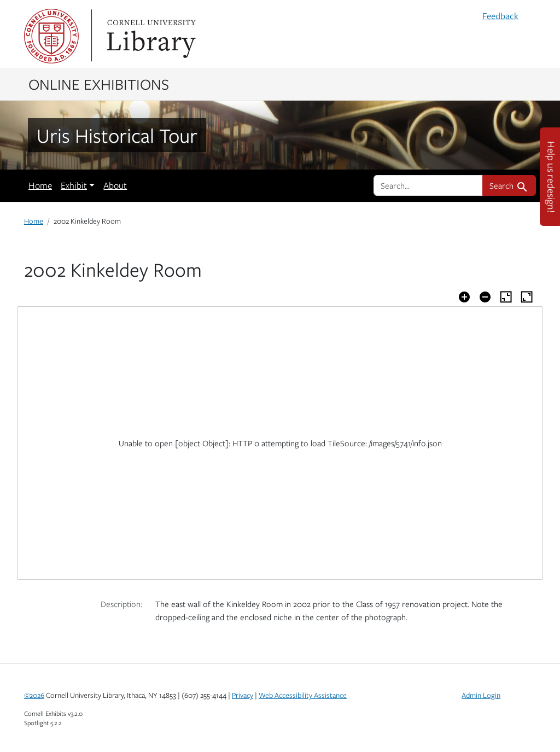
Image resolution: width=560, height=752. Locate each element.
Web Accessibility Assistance (303, 695)
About (115, 185)
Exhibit (74, 185)
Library (150, 36)
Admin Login (481, 695)
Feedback (500, 16)
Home (40, 185)
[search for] (428, 185)
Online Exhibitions (99, 84)
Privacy (243, 695)
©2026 (34, 695)
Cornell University (51, 36)
